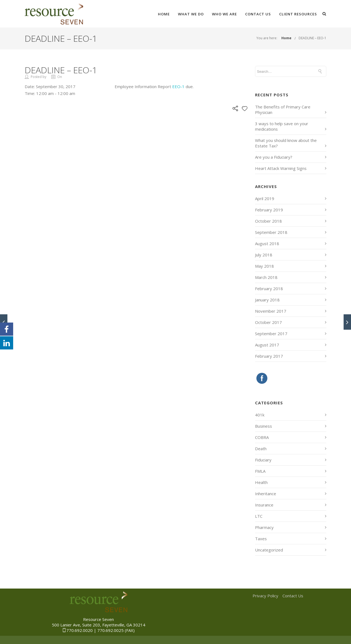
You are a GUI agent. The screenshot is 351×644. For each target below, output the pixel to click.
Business (264, 426)
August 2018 (267, 243)
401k (260, 415)
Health (261, 482)
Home (164, 14)
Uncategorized (269, 550)
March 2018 (266, 277)
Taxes (261, 539)
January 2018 (267, 300)
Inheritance (266, 494)
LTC (259, 516)
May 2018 (264, 266)
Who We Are (224, 14)
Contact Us (258, 14)
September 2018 (271, 232)
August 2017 (267, 345)
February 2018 (269, 289)
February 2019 (269, 210)
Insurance (264, 505)
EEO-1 (178, 86)
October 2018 (268, 221)
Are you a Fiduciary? (274, 157)
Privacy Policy (265, 596)
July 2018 (264, 255)
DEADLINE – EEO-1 (312, 38)
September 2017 (271, 334)
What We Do (191, 14)
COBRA (262, 437)
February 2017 (269, 356)
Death (261, 449)
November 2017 (271, 311)
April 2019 (265, 198)
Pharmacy (264, 527)
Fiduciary (263, 460)
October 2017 (268, 322)
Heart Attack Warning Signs (281, 168)
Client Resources (298, 14)
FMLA (260, 471)
